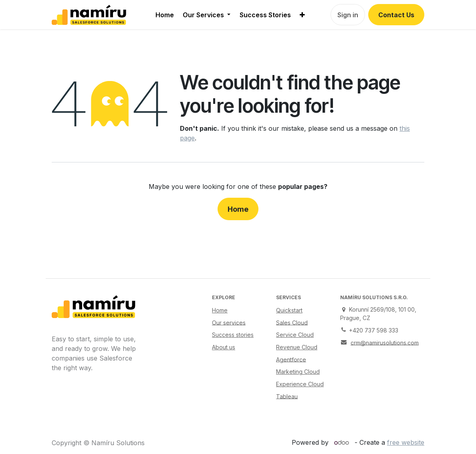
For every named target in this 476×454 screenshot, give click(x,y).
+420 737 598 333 (374, 330)
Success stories (233, 335)
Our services (229, 322)
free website (406, 442)
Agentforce (291, 359)
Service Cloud (295, 335)
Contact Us (396, 15)
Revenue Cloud (297, 347)
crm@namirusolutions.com (385, 342)
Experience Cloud (300, 384)
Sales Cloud (292, 322)
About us (224, 347)
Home (238, 209)
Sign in (348, 15)
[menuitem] (165, 15)
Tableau (287, 396)
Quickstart (289, 310)
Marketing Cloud (298, 372)
